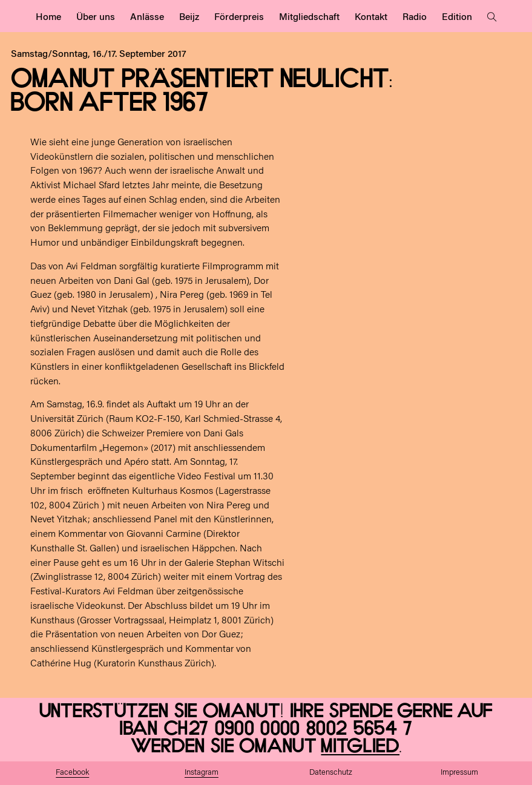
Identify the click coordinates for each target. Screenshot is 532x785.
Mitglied (360, 747)
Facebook (72, 773)
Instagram (202, 773)
